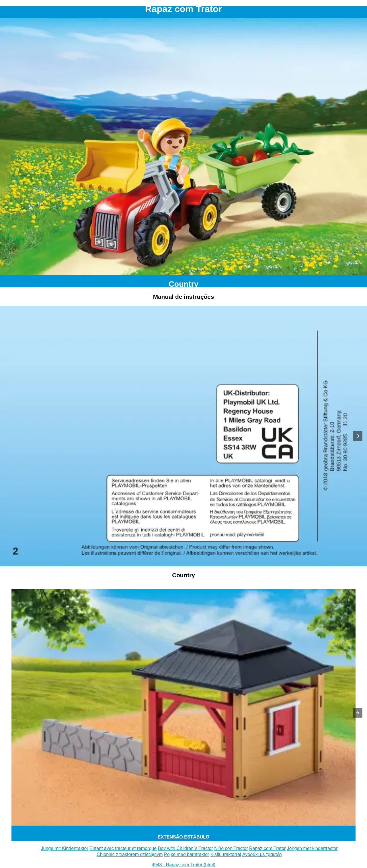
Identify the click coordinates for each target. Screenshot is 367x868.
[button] (358, 436)
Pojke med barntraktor (187, 854)
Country (183, 284)
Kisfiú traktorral (226, 854)
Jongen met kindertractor (312, 848)
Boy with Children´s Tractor (186, 848)
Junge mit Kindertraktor (64, 848)
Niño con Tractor (231, 848)
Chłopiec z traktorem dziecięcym (130, 854)
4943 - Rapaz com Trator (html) (183, 865)
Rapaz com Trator (267, 848)
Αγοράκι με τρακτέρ (262, 854)
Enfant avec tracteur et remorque (123, 848)
